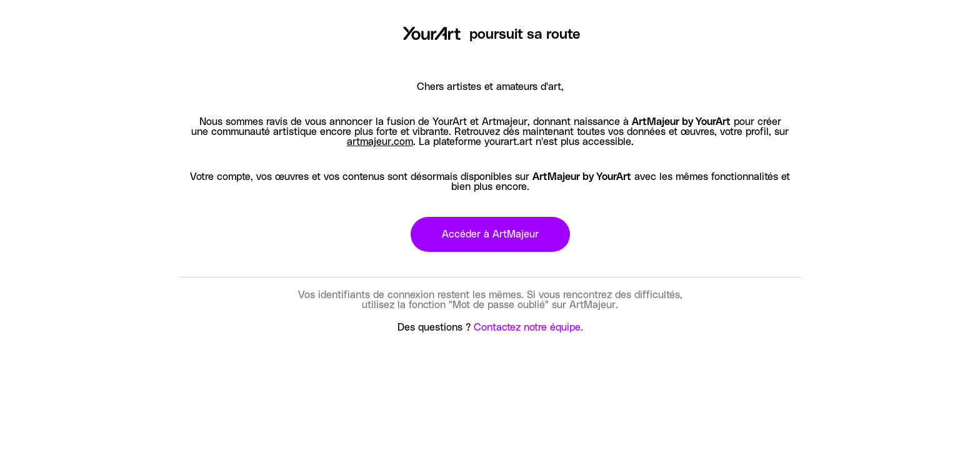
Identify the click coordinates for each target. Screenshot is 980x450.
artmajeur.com (380, 142)
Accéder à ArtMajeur (490, 234)
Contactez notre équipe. (528, 327)
